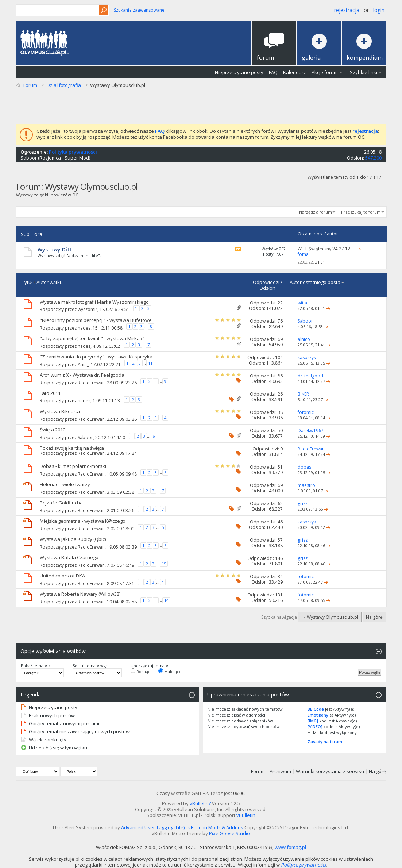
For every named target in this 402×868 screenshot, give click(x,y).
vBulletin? (200, 803)
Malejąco (170, 671)
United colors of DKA (62, 576)
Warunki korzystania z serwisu (330, 771)
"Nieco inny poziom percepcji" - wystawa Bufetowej (96, 320)
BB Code (316, 709)
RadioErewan (91, 383)
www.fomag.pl (290, 847)
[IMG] (313, 721)
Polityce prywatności (303, 865)
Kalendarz (295, 72)
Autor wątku (50, 282)
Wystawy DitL (55, 249)
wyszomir (88, 309)
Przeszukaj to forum (361, 212)
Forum (30, 85)
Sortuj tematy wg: (90, 666)
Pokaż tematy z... (37, 666)
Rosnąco (142, 671)
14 (166, 600)
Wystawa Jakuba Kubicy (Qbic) (73, 539)
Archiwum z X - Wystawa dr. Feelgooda (82, 375)
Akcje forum (325, 72)
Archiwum (280, 771)
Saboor (29, 158)
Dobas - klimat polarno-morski (73, 466)
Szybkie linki (364, 72)
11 (150, 363)
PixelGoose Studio (229, 833)
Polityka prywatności (73, 152)
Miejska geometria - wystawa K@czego (83, 521)
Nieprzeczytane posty (239, 72)
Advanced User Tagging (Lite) (153, 827)
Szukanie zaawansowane (139, 10)
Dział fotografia (64, 85)
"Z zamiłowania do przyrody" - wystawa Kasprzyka (96, 357)
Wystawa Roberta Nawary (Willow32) (80, 594)
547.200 (373, 158)
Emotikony (318, 715)
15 (164, 564)
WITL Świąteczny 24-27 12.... (326, 249)
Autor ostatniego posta (317, 282)
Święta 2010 (53, 430)
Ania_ (83, 364)
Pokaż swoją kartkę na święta (72, 448)
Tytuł (27, 282)
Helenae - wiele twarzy (65, 484)
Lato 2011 (50, 393)
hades (84, 328)
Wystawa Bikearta (60, 411)
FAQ (273, 72)
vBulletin (246, 815)
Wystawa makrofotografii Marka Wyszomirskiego (94, 302)
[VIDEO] (315, 727)
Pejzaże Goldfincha (61, 503)
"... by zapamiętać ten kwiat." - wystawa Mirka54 (92, 338)
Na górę (374, 617)
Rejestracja (347, 10)
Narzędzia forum (316, 212)
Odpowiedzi (266, 282)
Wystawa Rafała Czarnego (69, 557)
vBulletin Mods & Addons (216, 827)
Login (379, 10)
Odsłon (267, 288)
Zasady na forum (325, 742)
